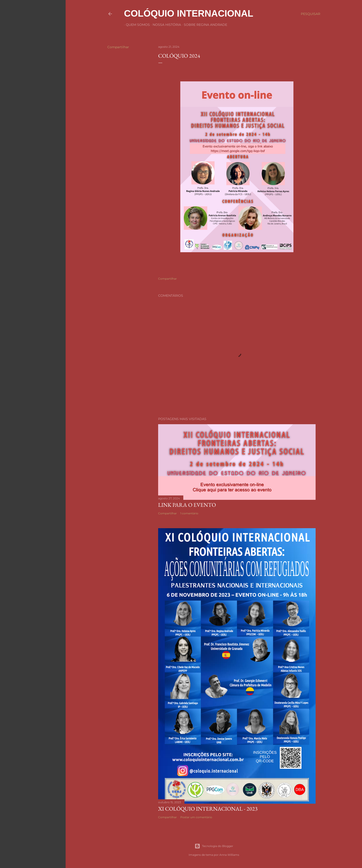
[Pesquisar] (311, 14)
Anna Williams (229, 855)
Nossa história (165, 25)
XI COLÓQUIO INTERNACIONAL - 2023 (208, 809)
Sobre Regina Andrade (204, 25)
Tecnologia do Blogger (214, 846)
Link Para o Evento (187, 505)
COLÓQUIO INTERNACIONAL (189, 13)
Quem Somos (136, 25)
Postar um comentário (196, 817)
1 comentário (189, 513)
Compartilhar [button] (118, 47)
